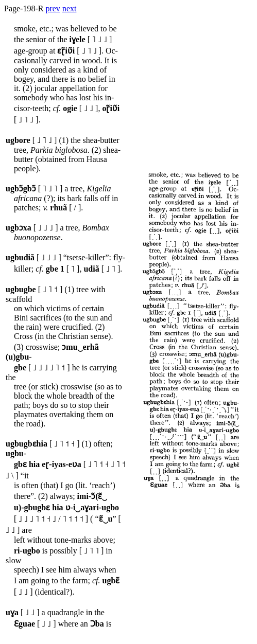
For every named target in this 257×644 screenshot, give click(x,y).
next (70, 8)
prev (53, 8)
